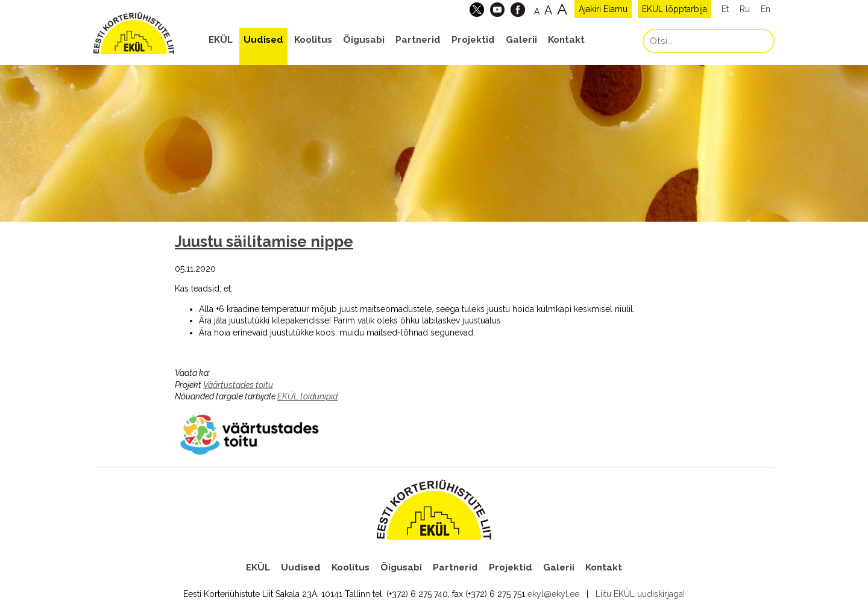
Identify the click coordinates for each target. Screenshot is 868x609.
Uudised (263, 40)
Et (725, 9)
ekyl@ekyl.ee (553, 594)
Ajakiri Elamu (603, 9)
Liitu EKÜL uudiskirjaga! (640, 594)
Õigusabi (364, 40)
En (766, 9)
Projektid (473, 40)
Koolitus (313, 40)
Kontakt (566, 40)
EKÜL (221, 40)
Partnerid (418, 40)
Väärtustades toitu (238, 385)
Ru (745, 9)
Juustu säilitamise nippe (264, 242)
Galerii (521, 40)
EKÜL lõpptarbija (675, 9)
